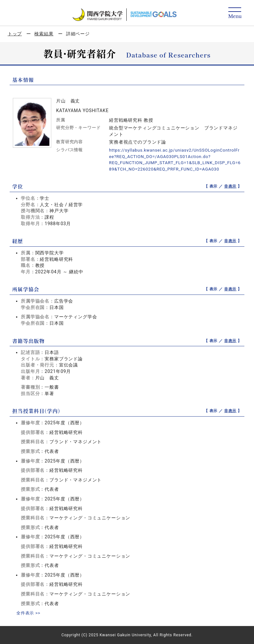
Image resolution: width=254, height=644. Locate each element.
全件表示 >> (29, 613)
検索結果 (44, 34)
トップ (15, 34)
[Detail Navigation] (235, 13)
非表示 (230, 186)
